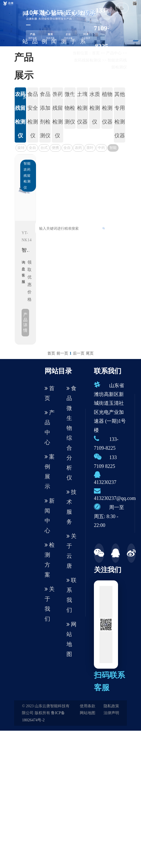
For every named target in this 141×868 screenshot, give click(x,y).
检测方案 (64, 55)
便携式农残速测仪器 (55, 148)
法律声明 (111, 713)
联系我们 (83, 55)
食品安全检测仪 (33, 115)
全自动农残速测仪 (67, 148)
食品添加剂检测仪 (45, 115)
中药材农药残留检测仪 (101, 148)
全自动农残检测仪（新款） (32, 148)
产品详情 (25, 322)
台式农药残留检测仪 (44, 148)
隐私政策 (111, 706)
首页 (51, 353)
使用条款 (88, 706)
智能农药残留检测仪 (113, 148)
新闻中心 (54, 55)
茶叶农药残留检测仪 (90, 148)
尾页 (90, 353)
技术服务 (71, 507)
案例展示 (44, 55)
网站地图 (71, 639)
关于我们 (73, 55)
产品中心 (35, 55)
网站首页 (25, 55)
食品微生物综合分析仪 (71, 433)
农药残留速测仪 (78, 148)
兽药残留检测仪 (58, 115)
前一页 (62, 353)
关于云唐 (71, 551)
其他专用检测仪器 (120, 115)
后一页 (79, 353)
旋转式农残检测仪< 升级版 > (21, 148)
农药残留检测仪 (20, 115)
